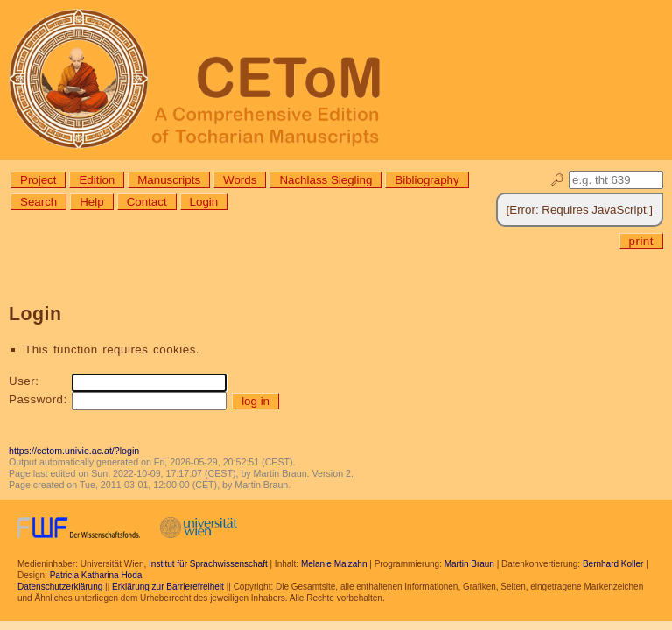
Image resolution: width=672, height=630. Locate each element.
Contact (147, 202)
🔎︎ (558, 180)
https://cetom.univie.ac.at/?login (74, 451)
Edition (97, 180)
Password (36, 399)
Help (91, 202)
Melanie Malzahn (334, 564)
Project (38, 180)
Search (38, 202)
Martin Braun (469, 564)
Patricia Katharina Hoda (96, 575)
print (641, 241)
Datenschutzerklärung (60, 587)
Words (240, 180)
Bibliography (427, 180)
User (22, 381)
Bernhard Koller (613, 564)
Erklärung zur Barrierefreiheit (168, 587)
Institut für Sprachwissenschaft (208, 564)
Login (204, 202)
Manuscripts (169, 180)
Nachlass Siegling (325, 180)
